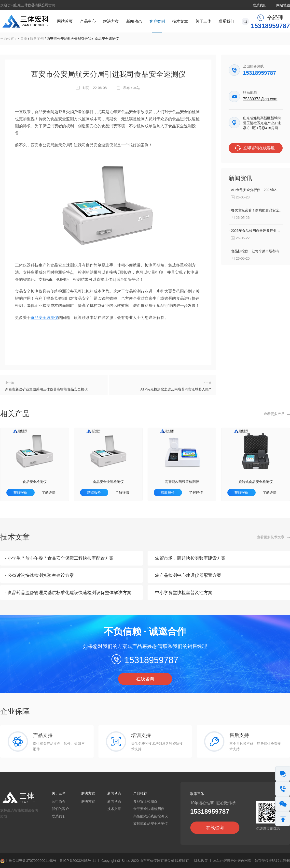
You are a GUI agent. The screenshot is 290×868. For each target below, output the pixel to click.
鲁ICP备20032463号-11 (78, 861)
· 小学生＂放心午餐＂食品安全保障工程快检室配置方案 (59, 558)
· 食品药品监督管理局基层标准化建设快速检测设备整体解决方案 (68, 593)
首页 (24, 39)
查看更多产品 (274, 414)
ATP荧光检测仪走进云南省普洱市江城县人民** (176, 389)
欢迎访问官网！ (29, 5)
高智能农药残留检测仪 (182, 482)
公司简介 (59, 801)
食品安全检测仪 (35, 482)
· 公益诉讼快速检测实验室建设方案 (40, 575)
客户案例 (157, 21)
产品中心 (88, 21)
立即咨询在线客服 (259, 148)
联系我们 (260, 5)
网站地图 (283, 5)
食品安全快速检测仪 (108, 482)
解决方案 (111, 21)
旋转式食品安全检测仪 (256, 482)
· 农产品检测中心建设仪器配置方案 (187, 575)
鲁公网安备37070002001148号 (28, 861)
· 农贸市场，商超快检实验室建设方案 (189, 558)
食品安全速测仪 (44, 318)
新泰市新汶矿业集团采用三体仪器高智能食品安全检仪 (46, 389)
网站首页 (65, 21)
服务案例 (37, 39)
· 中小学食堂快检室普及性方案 (182, 593)
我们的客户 (60, 809)
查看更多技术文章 (271, 537)
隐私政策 (201, 861)
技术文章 (180, 21)
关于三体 (203, 21)
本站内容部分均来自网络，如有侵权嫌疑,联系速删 (252, 861)
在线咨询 (145, 679)
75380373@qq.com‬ (260, 99)
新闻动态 (134, 21)
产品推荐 (140, 793)
